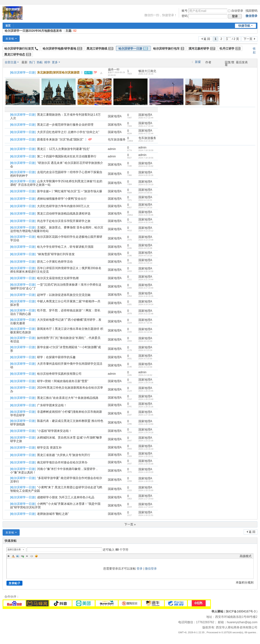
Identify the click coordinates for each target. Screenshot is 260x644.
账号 (185, 11)
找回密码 (251, 11)
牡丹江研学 (230, 49)
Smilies (36, 556)
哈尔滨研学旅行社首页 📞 (21, 49)
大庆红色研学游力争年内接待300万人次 (63, 206)
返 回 (207, 39)
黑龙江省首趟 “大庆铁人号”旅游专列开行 (64, 455)
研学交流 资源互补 (49, 448)
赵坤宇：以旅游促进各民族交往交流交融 (64, 295)
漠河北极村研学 (202, 49)
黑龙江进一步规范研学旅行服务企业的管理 (65, 125)
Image (18, 556)
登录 (140, 569)
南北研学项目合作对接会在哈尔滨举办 (62, 462)
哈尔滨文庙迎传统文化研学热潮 (58, 278)
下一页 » (130, 524)
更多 (55, 62)
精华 (47, 62)
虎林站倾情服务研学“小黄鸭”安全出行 (62, 199)
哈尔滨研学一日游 (133, 49)
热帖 (40, 62)
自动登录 (236, 11)
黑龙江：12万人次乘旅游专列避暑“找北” (63, 149)
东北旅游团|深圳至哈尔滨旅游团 (58, 72)
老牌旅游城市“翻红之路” (53, 514)
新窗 (198, 62)
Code (32, 556)
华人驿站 (217, 611)
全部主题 (11, 62)
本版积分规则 (245, 582)
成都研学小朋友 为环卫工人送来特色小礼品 (66, 497)
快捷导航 (244, 26)
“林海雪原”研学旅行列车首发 (56, 254)
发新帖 (10, 39)
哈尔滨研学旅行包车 (169, 49)
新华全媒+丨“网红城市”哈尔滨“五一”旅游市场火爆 (70, 191)
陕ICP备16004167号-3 (241, 611)
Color (13, 556)
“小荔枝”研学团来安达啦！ (54, 431)
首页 (8, 26)
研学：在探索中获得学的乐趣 (56, 357)
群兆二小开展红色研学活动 (55, 262)
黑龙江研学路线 (100, 49)
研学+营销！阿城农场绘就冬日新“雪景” (63, 381)
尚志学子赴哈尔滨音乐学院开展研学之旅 (64, 221)
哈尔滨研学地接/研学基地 (62, 49)
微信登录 (251, 16)
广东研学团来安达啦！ (52, 405)
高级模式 (246, 556)
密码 (185, 16)
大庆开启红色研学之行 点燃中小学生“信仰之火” (68, 132)
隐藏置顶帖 (101, 74)
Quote (27, 556)
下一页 (248, 39)
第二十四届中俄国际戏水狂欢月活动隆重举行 (67, 156)
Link (22, 556)
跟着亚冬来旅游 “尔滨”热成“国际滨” (60, 139)
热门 (32, 62)
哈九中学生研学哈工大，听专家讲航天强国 (65, 247)
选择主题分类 (14, 550)
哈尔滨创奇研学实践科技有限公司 (59, 374)
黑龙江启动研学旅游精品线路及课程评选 (64, 214)
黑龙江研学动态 (18, 54)
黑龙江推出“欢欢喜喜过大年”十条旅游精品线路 (68, 398)
